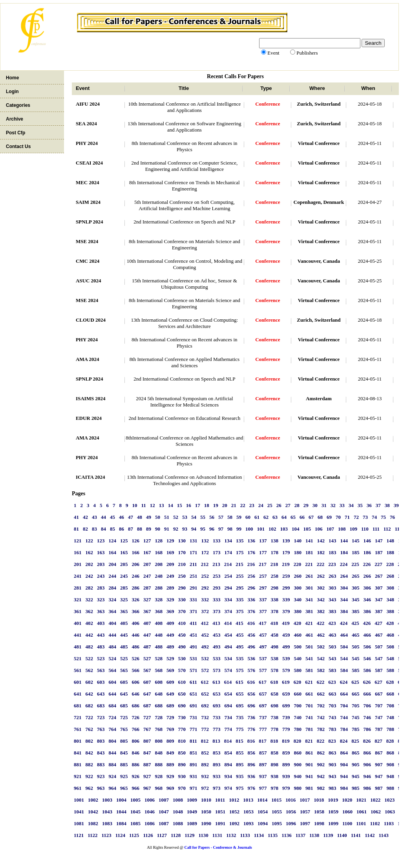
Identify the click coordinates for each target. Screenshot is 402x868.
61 (257, 517)
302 (321, 588)
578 (274, 670)
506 (367, 647)
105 (307, 529)
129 (170, 541)
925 (124, 776)
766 (135, 729)
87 (131, 529)
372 (205, 611)
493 (217, 647)
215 (239, 564)
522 (89, 658)
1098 (319, 823)
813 (216, 741)
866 (367, 753)
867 (379, 753)
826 (367, 741)
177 (263, 552)
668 (390, 694)
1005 (135, 800)
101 (261, 529)
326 (135, 600)
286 (135, 588)
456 (251, 635)
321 (78, 600)
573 (217, 670)
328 (159, 600)
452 (205, 635)
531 (194, 658)
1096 (291, 823)
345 (356, 600)
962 (89, 788)
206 (135, 564)
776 (251, 729)
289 (170, 588)
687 (147, 706)
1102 (375, 823)
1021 (361, 800)
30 (315, 505)
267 (379, 576)
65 (293, 517)
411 (193, 623)
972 (205, 788)
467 (379, 635)
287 (147, 588)
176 (251, 552)
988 (390, 788)
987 (379, 788)
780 (298, 729)
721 (78, 717)
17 (198, 505)
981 (309, 788)
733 (217, 717)
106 (319, 529)
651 (194, 694)
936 (251, 776)
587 (379, 670)
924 (112, 776)
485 (124, 647)
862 (321, 753)
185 (356, 552)
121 (78, 541)
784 (344, 729)
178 (274, 552)
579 (286, 670)
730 (182, 717)
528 (159, 658)
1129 (189, 835)
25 (270, 505)
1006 (150, 800)
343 (333, 600)
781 (309, 729)
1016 (291, 800)
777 (263, 729)
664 (344, 694)
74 (374, 517)
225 (355, 564)
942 (321, 776)
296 (251, 588)
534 (228, 658)
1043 (107, 812)
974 (228, 788)
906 (367, 765)
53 (185, 517)
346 (367, 600)
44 (103, 517)
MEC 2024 (88, 182)
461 (309, 635)
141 (309, 541)
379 (286, 611)
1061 (362, 812)
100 (249, 529)
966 (135, 788)
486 (135, 647)
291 (194, 588)
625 (355, 682)
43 (94, 517)
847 (147, 753)
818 (274, 741)
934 (228, 776)
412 (205, 623)
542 (321, 658)
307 (379, 588)
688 (159, 706)
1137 (301, 835)
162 (89, 552)
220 (298, 564)
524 (112, 658)
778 (274, 729)
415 (239, 623)
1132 (231, 835)
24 (261, 505)
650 (182, 694)
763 (101, 729)
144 (344, 541)
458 (274, 635)
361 (78, 611)
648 (159, 694)
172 (205, 552)
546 (367, 658)
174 (228, 552)
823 (332, 741)
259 (286, 576)
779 (286, 729)
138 (274, 541)
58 (230, 517)
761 (78, 729)
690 (182, 706)
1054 (263, 812)
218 (274, 564)
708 (390, 706)
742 (321, 717)
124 (112, 541)
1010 (206, 800)
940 (298, 776)
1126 (148, 835)
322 (89, 600)
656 (251, 694)
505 (356, 647)
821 (309, 741)
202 (89, 564)
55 (203, 517)
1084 (121, 823)
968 (159, 788)
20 (225, 505)
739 (286, 717)
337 (263, 600)
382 (321, 611)
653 (217, 694)
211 (193, 564)
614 (228, 682)
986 (367, 788)
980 (298, 788)
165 (124, 552)
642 (89, 694)
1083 (107, 823)
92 (176, 529)
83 (94, 529)
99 (239, 529)
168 (159, 552)
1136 (286, 835)
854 (228, 753)
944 (344, 776)
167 (147, 552)
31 (324, 505)
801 (78, 741)
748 (390, 717)
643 (101, 694)
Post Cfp (16, 133)
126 (135, 541)
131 (194, 541)
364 (112, 611)
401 (78, 623)
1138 (314, 835)
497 (263, 647)
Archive (15, 119)
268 (390, 576)
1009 (192, 800)
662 (321, 694)
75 (383, 517)
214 (228, 564)
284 (112, 588)
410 (182, 623)
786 (367, 729)
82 (85, 529)
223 (332, 564)
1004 (121, 800)
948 (390, 776)
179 (286, 552)
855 (240, 753)
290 (182, 588)
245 (124, 576)
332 (205, 600)
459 (286, 635)
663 (333, 694)
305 (356, 588)
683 (101, 706)
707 (379, 706)
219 (286, 564)
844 (112, 753)
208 (159, 564)
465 (356, 635)
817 (263, 741)
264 (344, 576)
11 (143, 505)
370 (182, 611)
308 (390, 588)
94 (194, 529)
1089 (192, 823)
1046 (150, 812)
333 (217, 600)
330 (182, 600)
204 (112, 564)
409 (170, 623)
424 (344, 623)
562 (89, 670)
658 (274, 694)
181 (309, 552)
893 (217, 765)
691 (194, 706)
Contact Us (18, 146)
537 (263, 658)
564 (112, 670)
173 (217, 552)
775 (240, 729)
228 (390, 564)
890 (182, 765)
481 (78, 647)
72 (356, 517)
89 (149, 529)
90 (158, 529)
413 (216, 623)
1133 (245, 835)
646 (135, 694)
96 (212, 529)
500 (298, 647)
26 (279, 505)
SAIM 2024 (88, 202)
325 (124, 600)
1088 (178, 823)
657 (263, 694)
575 (240, 670)
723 (101, 717)
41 (76, 517)
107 (330, 529)
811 (193, 741)
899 (286, 765)
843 (101, 753)
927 (147, 776)
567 (147, 670)
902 (321, 765)
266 (367, 576)
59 (239, 517)
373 (217, 611)
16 (189, 505)
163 (101, 552)
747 (379, 717)
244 (112, 576)
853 (217, 753)
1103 (389, 823)
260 (298, 576)
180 (298, 552)
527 (147, 658)
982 (321, 788)
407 (147, 623)
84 (103, 529)
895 (240, 765)
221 (309, 564)
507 (379, 647)
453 (217, 635)
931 (194, 776)
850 (182, 753)
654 (228, 694)
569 (170, 670)
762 (89, 729)
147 (379, 541)
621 (309, 682)
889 (170, 765)
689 (170, 706)
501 (309, 647)
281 (78, 588)
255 (240, 576)
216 (251, 564)
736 (251, 717)
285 (124, 588)
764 (112, 729)
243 (101, 576)
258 (274, 576)
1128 (176, 835)
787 (379, 729)
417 (263, 623)
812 (205, 741)
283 (101, 588)
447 (147, 635)
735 (240, 717)
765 (124, 729)
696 (251, 706)
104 (296, 529)
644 (112, 694)
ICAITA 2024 (90, 477)
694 (228, 706)
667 (379, 694)
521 (78, 658)
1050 (206, 812)
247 (147, 576)
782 (321, 729)
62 (266, 517)
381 (309, 611)
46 (122, 517)
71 (347, 517)
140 (298, 541)
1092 (234, 823)
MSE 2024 (87, 241)
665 (356, 694)
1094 (263, 823)
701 (309, 706)
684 (112, 706)
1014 (262, 800)
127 (147, 541)
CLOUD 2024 (91, 320)
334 (228, 600)
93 (185, 529)
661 (309, 694)
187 (379, 552)
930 (182, 776)
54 (194, 517)
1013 (248, 800)
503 (333, 647)
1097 (305, 823)
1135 (273, 835)
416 (251, 623)
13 (162, 505)
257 (263, 576)
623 (332, 682)
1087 (164, 823)
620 (298, 682)
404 (112, 623)
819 (286, 741)
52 (176, 517)
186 (367, 552)
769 (170, 729)
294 (228, 588)
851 (194, 753)
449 (170, 635)
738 (274, 717)
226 (367, 564)
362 (89, 611)
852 (205, 753)
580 (298, 670)
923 (101, 776)
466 (367, 635)
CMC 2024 (88, 261)
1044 (121, 812)
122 (89, 541)
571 (194, 670)
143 (333, 541)
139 (286, 541)
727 (147, 717)
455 (240, 635)
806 (135, 741)
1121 (79, 835)
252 (205, 576)
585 (356, 670)
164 (112, 552)
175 (240, 552)
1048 (178, 812)
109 (353, 529)
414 (228, 623)
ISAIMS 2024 (91, 398)
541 (309, 658)
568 (159, 670)
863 (333, 753)
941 (309, 776)
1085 (135, 823)
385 (356, 611)
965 (124, 788)
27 (288, 505)
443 (101, 635)
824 (344, 741)
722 (89, 717)
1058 (319, 812)
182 (321, 552)
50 (158, 517)
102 (272, 529)
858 (274, 753)
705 (356, 706)
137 (263, 541)
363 (101, 611)
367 (147, 611)
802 (89, 741)
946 (367, 776)
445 (124, 635)
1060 (347, 812)
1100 (347, 823)
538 (274, 658)
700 (298, 706)
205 (124, 564)
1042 (93, 812)
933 (217, 776)
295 (240, 588)
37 (378, 505)
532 (205, 658)
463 (333, 635)
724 (112, 717)
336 (251, 600)
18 (207, 505)
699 (286, 706)
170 (182, 552)
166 (135, 552)
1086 (150, 823)
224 (344, 564)
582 (321, 670)
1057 (305, 812)
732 (205, 717)
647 (147, 694)
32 (333, 505)
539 (286, 658)
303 (333, 588)
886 (135, 765)
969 (170, 788)
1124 (120, 835)
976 (251, 788)
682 (89, 706)
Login (12, 92)
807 (147, 741)
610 (182, 682)
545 (356, 658)
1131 (217, 835)
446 (135, 635)
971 (194, 788)
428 (390, 623)
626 (367, 682)
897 (263, 765)
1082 (93, 823)
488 (159, 647)
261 (309, 576)
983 (333, 788)
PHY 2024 (87, 143)
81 (76, 529)
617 (263, 682)
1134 (259, 835)
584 (344, 670)
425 (355, 623)
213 (216, 564)
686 (135, 706)
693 (217, 706)
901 (309, 765)
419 (286, 623)
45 (112, 517)
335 (240, 600)
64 (284, 517)
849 (170, 753)
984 (344, 788)
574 (228, 670)
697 (263, 706)
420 (298, 623)
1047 (164, 812)
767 (147, 729)
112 (387, 529)
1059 (333, 812)
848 (159, 753)
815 (239, 741)
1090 (206, 823)
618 (274, 682)
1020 (347, 800)
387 (379, 611)
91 (167, 529)
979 (286, 788)
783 (333, 729)
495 (240, 647)
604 (112, 682)
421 (309, 623)
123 (101, 541)
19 (216, 505)
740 (298, 717)
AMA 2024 (88, 359)
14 (171, 505)
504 (344, 647)
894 (228, 765)
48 (140, 517)
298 (274, 588)
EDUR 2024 (89, 418)
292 (205, 588)
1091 (220, 823)
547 (379, 658)
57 (221, 517)
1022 (375, 800)
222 (321, 564)
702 (321, 706)
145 (356, 541)
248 (159, 576)
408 (159, 623)
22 (243, 505)
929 (170, 776)
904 (344, 765)
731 (194, 717)
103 (284, 529)
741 (309, 717)
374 (228, 611)
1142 (370, 835)
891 (194, 765)
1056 (291, 812)
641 (78, 694)
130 (182, 541)
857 (263, 753)
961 (78, 788)
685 (124, 706)
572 (205, 670)
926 (135, 776)
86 (122, 529)
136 (251, 541)
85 (112, 529)
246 (135, 576)
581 (309, 670)
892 (205, 765)
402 (89, 623)
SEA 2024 (86, 124)
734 (228, 717)
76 (392, 517)
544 (344, 658)
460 (298, 635)
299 (286, 588)
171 (194, 552)
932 (205, 776)
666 (367, 694)
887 (147, 765)
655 (240, 694)
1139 (328, 835)
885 (124, 765)
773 (217, 729)
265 (356, 576)
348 (390, 600)
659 (286, 694)
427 (378, 623)
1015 (276, 800)
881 (78, 765)
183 (333, 552)
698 (274, 706)
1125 (134, 835)
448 (159, 635)
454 (228, 635)
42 (85, 517)
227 (378, 564)
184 (344, 552)
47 (131, 517)
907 (379, 765)
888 (159, 765)
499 (286, 647)
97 (221, 529)
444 (112, 635)
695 (240, 706)
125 (124, 541)
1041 (79, 812)
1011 (220, 800)
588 (390, 670)
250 (182, 576)
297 (263, 588)
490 (182, 647)
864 (344, 753)
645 (124, 694)
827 (378, 741)
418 (274, 623)
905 (356, 765)
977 (263, 788)
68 (320, 517)
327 (147, 600)
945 (356, 776)
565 (124, 670)
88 (140, 529)
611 (193, 682)
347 (379, 600)
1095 (277, 823)
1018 (319, 800)
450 (182, 635)
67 (311, 517)
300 (298, 588)
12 (153, 505)
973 (217, 788)
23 (252, 505)
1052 (234, 812)
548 (390, 658)
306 (367, 588)
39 (396, 505)
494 (228, 647)
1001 (79, 800)
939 (286, 776)
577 (263, 670)
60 (248, 517)
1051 (220, 812)
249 (170, 576)
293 (217, 588)
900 (298, 765)
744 (344, 717)
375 (240, 611)
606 (135, 682)
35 (360, 505)
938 (274, 776)
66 (302, 517)
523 (101, 658)
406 (135, 623)
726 (135, 717)
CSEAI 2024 (89, 163)
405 (124, 623)
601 (78, 682)
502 (321, 647)
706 (367, 706)
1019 (333, 800)
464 (344, 635)
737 (263, 717)
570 (182, 670)
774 (228, 729)
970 (182, 788)
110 (365, 529)
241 (78, 576)
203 (101, 564)
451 (194, 635)
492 (205, 647)
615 (239, 682)
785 (356, 729)
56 (212, 517)
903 (333, 765)
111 (376, 529)
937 (263, 776)
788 (390, 729)
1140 (342, 835)
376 (251, 611)
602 (89, 682)
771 (194, 729)
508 (390, 647)
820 (298, 741)
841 (78, 753)
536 (251, 658)
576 (251, 670)
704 (344, 706)
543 (333, 658)
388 (390, 611)
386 (367, 611)
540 (298, 658)
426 (367, 623)
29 (306, 505)
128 (159, 541)
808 (159, 741)
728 (159, 717)
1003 (107, 800)
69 (329, 517)
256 (251, 576)
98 (230, 529)
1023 (389, 800)
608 (159, 682)
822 (321, 741)
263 (333, 576)
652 (205, 694)
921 (78, 776)
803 (101, 741)
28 (297, 505)
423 (332, 623)
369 (170, 611)
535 (240, 658)
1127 (162, 835)
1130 (204, 835)
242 (89, 576)
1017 (305, 800)
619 (286, 682)
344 (344, 600)
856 (251, 753)
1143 (383, 835)
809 (170, 741)
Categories (18, 105)
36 (369, 505)
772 (205, 729)
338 (274, 600)
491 (194, 647)
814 (228, 741)
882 (89, 765)
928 (159, 776)
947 (379, 776)
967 (147, 788)
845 (124, 753)
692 (205, 706)
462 (321, 635)
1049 (192, 812)
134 (228, 541)
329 (170, 600)
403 (101, 623)
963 (101, 788)
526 (135, 658)
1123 (106, 835)
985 (356, 788)
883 (101, 765)
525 (124, 658)
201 (78, 564)
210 (182, 564)
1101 (361, 823)
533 (217, 658)
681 (78, 706)
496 (251, 647)
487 (147, 647)
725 (124, 717)
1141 (356, 835)
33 (342, 505)
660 (298, 694)
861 (309, 753)
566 (135, 670)
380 (298, 611)
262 (321, 576)
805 (124, 741)
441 (78, 635)
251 (194, 576)
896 (251, 765)
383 (333, 611)
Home (12, 78)
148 (390, 541)
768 (159, 729)
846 (135, 753)
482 (89, 647)
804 (112, 741)
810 (182, 741)
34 (351, 505)
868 (390, 753)
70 (338, 517)
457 (263, 635)
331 (194, 600)
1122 (92, 835)
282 (89, 588)
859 (286, 753)
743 (333, 717)
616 (251, 682)
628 (390, 682)
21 (234, 505)
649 (170, 694)
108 (342, 529)
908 (390, 765)
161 (78, 552)
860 (298, 753)
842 (89, 753)
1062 (376, 812)
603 (101, 682)
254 (228, 576)
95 (203, 529)
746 (367, 717)
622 (321, 682)
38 (387, 505)
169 (170, 552)
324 (112, 600)
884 (112, 765)
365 (124, 611)
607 (147, 682)
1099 (333, 823)
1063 (390, 812)
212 (205, 564)
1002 (93, 800)
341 (309, 600)
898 (274, 765)
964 (112, 788)
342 (321, 600)
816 (251, 741)
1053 (249, 812)
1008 (178, 800)
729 (170, 717)
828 (390, 741)
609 (170, 682)
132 (205, 541)
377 (263, 611)
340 (298, 600)
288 (159, 588)
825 (355, 741)
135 (240, 541)
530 (182, 658)
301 (309, 588)
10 (134, 505)
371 (194, 611)
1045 (135, 812)
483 (101, 647)
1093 (249, 823)
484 (112, 647)
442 (89, 635)
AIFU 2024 (88, 104)
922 (89, 776)
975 (240, 788)
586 (367, 670)
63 (275, 517)
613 (216, 682)
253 (217, 576)
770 (182, 729)
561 (78, 670)
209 (170, 564)
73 (365, 517)
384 (344, 611)
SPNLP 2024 (90, 222)
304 (344, 588)
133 (217, 541)
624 (344, 682)
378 (274, 611)
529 (170, 658)
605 (124, 682)
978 (274, 788)
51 (167, 517)
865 (356, 753)
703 (333, 706)
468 (390, 635)
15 (180, 505)
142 (321, 541)
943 (333, 776)
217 (263, 564)
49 (149, 517)
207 (147, 564)
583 (333, 670)
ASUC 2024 (89, 281)
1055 (277, 812)
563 (101, 670)
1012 (234, 800)
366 (135, 611)
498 (274, 647)
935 (240, 776)
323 (101, 600)
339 (286, 600)
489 (170, 647)
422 (321, 623)
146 (367, 541)
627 (378, 682)
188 (390, 552)
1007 (164, 800)
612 (205, 682)
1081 (79, 823)
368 (159, 611)
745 (356, 717)
